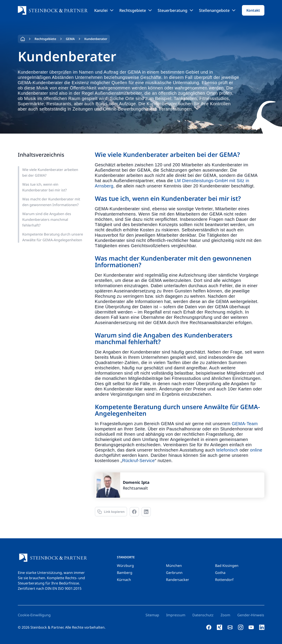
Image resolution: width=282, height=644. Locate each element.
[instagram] (241, 627)
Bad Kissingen (227, 566)
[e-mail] (230, 627)
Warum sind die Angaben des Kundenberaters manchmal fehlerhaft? (47, 220)
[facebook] (209, 627)
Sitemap (152, 615)
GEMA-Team (245, 424)
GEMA (70, 39)
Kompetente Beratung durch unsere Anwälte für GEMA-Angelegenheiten (53, 237)
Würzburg (125, 566)
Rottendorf (224, 580)
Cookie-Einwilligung (34, 615)
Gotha (220, 573)
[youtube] (251, 627)
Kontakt (253, 10)
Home (23, 39)
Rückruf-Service (138, 461)
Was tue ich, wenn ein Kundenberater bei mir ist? (44, 187)
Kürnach (124, 580)
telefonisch (227, 450)
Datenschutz (203, 615)
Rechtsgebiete (135, 10)
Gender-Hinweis (251, 615)
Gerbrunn (174, 573)
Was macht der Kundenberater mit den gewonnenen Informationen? (51, 202)
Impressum (176, 615)
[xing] (219, 627)
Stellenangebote (217, 10)
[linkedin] (262, 627)
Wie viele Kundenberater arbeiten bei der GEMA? (50, 172)
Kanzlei (104, 10)
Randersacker (178, 580)
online (256, 450)
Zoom (225, 615)
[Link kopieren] (111, 512)
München (174, 566)
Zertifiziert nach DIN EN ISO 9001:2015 (50, 588)
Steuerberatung (175, 10)
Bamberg (125, 573)
